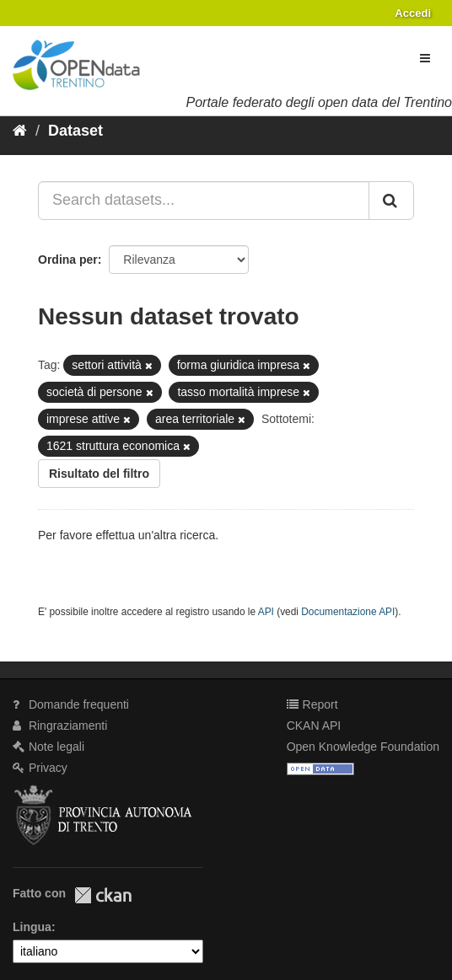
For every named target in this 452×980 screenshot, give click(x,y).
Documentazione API (348, 612)
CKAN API (314, 726)
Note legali (48, 747)
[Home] (20, 131)
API (266, 612)
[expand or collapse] (425, 58)
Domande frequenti (71, 704)
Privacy (40, 768)
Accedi (413, 13)
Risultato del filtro (99, 474)
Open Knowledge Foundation (363, 747)
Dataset (75, 131)
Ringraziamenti (60, 726)
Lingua (32, 927)
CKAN (103, 895)
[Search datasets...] (204, 201)
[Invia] (391, 201)
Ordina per (68, 260)
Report (312, 704)
